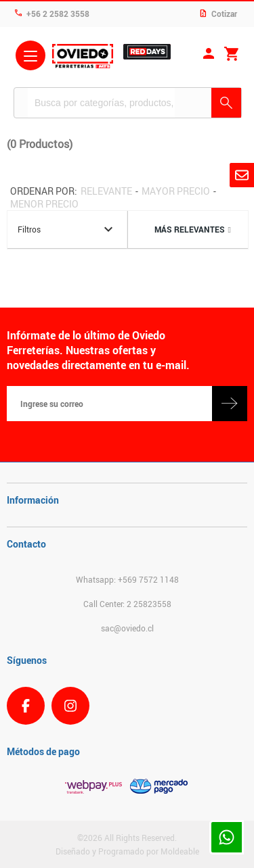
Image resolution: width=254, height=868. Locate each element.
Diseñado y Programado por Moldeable (127, 851)
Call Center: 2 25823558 (127, 604)
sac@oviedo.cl (127, 628)
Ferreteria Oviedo (83, 57)
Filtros (67, 230)
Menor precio (44, 204)
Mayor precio (176, 191)
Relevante (106, 191)
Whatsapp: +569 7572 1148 (127, 579)
